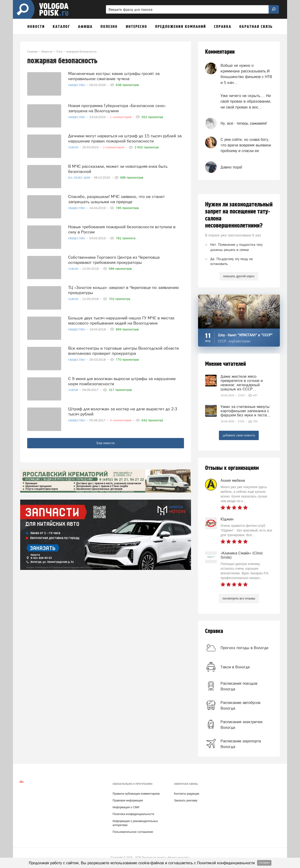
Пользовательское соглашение (133, 832)
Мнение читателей (225, 364)
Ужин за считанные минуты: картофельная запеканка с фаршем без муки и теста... (246, 411)
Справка (214, 631)
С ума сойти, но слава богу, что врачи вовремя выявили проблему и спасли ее (246, 145)
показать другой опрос (239, 276)
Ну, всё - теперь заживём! (244, 123)
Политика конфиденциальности (133, 814)
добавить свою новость (239, 435)
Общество (77, 85)
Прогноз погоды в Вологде (244, 648)
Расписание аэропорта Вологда (241, 744)
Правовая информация (128, 801)
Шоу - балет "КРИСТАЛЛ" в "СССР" (245, 335)
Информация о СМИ (126, 807)
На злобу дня (79, 178)
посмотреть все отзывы (239, 598)
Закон (74, 147)
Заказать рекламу (186, 801)
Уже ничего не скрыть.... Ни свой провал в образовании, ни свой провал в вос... (246, 101)
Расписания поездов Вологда (239, 686)
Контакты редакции (186, 794)
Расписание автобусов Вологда (240, 705)
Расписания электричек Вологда (242, 725)
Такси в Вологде (235, 667)
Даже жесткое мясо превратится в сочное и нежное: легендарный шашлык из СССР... (242, 383)
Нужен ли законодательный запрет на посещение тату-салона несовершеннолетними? (239, 215)
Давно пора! (231, 167)
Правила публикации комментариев (136, 794)
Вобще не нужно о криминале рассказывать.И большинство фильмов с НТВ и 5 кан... (246, 74)
